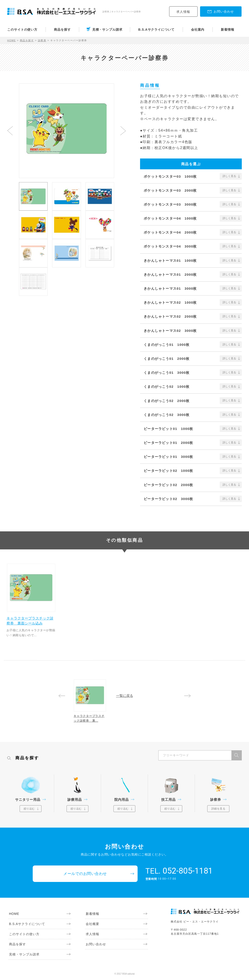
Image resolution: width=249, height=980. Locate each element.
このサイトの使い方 (22, 30)
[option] (67, 129)
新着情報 (228, 30)
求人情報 (183, 12)
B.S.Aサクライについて (156, 30)
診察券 (42, 40)
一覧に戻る (124, 695)
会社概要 (92, 925)
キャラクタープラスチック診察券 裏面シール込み (31, 620)
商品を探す (62, 30)
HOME (12, 40)
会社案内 (198, 30)
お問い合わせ (95, 946)
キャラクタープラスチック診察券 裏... (90, 719)
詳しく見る (229, 176)
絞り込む (29, 810)
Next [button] (123, 131)
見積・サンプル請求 (107, 30)
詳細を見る (218, 810)
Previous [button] (10, 131)
